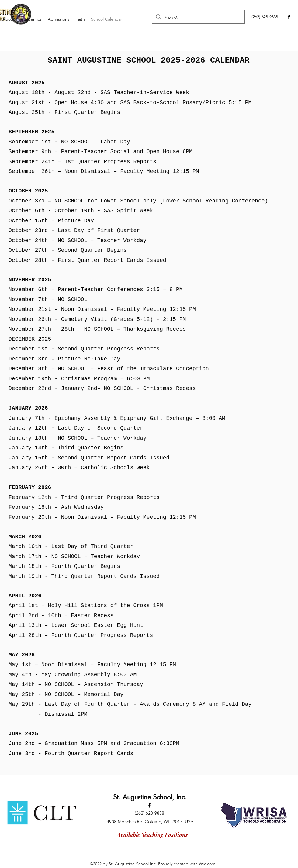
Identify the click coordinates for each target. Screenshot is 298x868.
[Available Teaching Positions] (152, 835)
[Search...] (198, 18)
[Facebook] (289, 17)
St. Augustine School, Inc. (150, 797)
